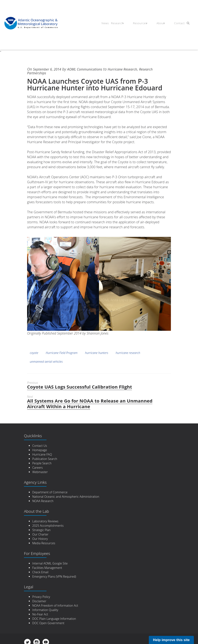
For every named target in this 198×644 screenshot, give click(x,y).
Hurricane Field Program (62, 353)
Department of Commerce (50, 492)
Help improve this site (171, 640)
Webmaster (40, 472)
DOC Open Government (48, 623)
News (110, 24)
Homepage (40, 450)
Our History (40, 539)
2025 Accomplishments (48, 526)
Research (123, 24)
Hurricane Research (132, 69)
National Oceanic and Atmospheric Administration (66, 497)
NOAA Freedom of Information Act (55, 605)
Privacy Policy (41, 597)
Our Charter (40, 534)
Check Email (40, 572)
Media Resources (44, 543)
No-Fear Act (40, 614)
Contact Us (40, 446)
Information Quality (45, 610)
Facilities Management (47, 568)
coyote (34, 353)
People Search (42, 463)
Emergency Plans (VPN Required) (54, 576)
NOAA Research (43, 501)
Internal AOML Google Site (50, 563)
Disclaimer (39, 601)
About (161, 24)
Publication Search (45, 459)
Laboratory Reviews (45, 521)
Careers (38, 468)
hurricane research (128, 353)
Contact (177, 24)
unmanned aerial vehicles (46, 362)
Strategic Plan (41, 530)
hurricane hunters (97, 353)
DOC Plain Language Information (54, 619)
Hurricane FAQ (42, 454)
